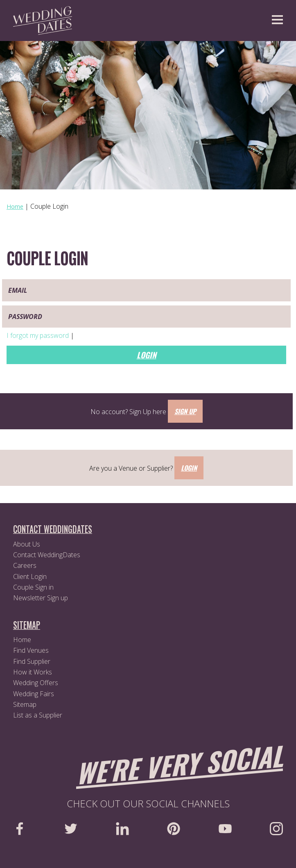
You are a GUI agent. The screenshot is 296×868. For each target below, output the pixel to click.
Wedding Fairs (34, 694)
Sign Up (185, 411)
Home (22, 640)
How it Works (33, 672)
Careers (25, 565)
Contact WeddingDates (47, 555)
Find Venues (31, 650)
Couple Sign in (33, 587)
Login (147, 355)
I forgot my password (38, 335)
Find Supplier (32, 661)
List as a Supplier (38, 715)
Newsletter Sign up (41, 598)
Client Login (30, 576)
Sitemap (25, 704)
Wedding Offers (36, 683)
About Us (27, 544)
